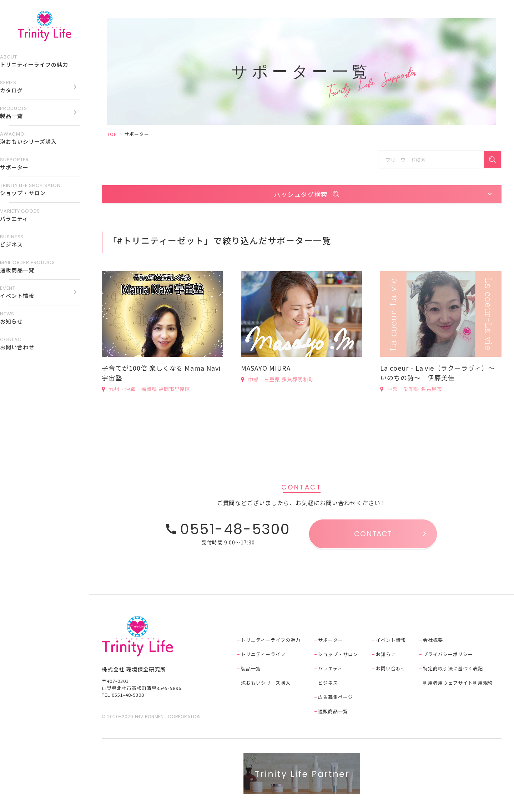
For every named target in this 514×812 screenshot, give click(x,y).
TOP (112, 134)
